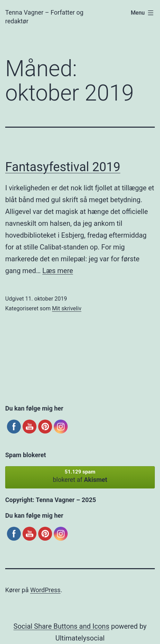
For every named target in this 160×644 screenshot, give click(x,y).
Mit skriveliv (67, 308)
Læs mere (58, 271)
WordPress (45, 590)
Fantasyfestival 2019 (63, 167)
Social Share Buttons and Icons (61, 626)
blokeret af (80, 476)
